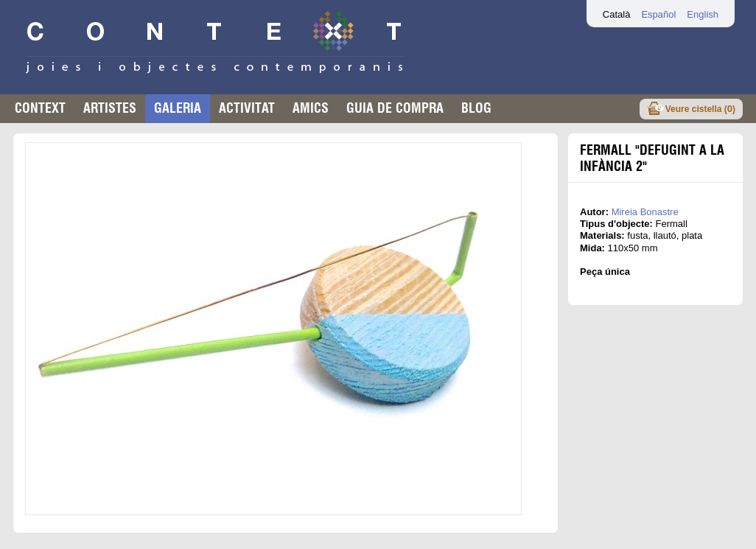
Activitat (247, 108)
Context (40, 108)
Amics (311, 108)
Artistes (110, 108)
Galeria (178, 108)
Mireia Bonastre (645, 212)
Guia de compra (395, 108)
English (703, 14)
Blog (476, 108)
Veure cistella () (700, 109)
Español (658, 14)
